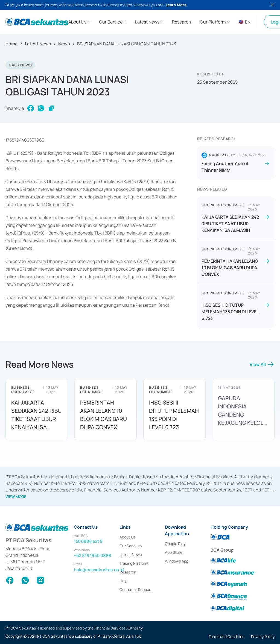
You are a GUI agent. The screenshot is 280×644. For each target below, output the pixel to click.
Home (12, 44)
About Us (128, 537)
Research (128, 572)
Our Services (131, 546)
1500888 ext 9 (88, 541)
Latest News (38, 44)
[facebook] (31, 108)
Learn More (176, 5)
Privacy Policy (263, 636)
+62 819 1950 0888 (92, 555)
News (64, 44)
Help (123, 581)
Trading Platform (134, 563)
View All (262, 366)
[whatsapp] (41, 108)
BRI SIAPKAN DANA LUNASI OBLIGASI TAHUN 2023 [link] (127, 44)
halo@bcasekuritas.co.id (99, 570)
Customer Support (136, 589)
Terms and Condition (227, 636)
